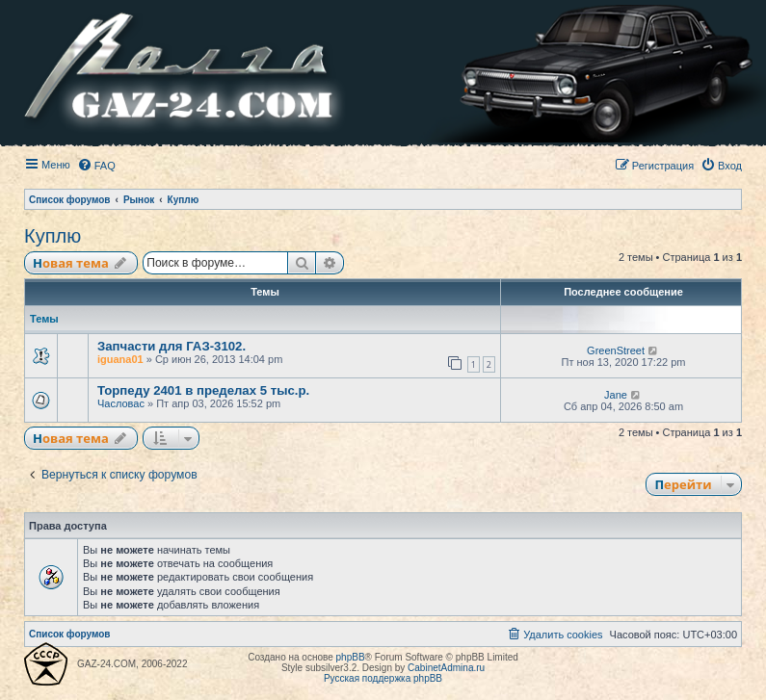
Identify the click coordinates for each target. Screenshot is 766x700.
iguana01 (120, 359)
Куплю (53, 236)
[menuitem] (96, 166)
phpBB (351, 657)
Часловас (121, 403)
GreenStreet (616, 350)
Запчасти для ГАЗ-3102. (172, 346)
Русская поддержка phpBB (383, 678)
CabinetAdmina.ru (446, 668)
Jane (616, 395)
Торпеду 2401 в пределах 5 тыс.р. (203, 390)
